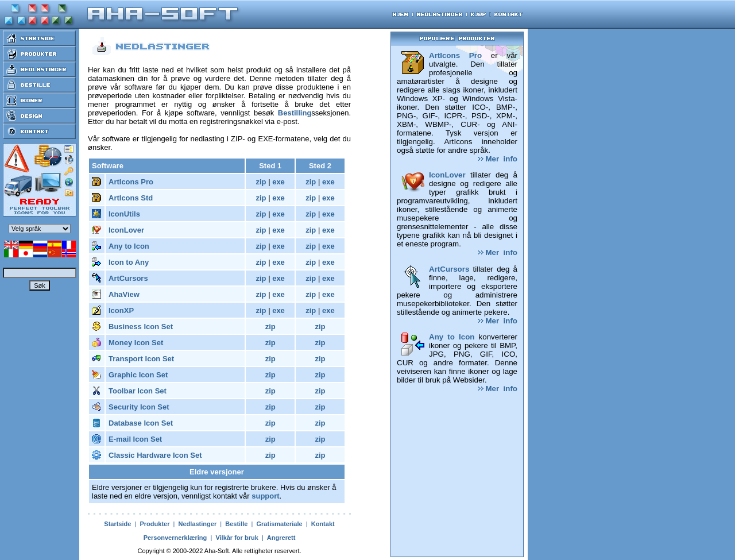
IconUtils (124, 214)
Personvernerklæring (175, 538)
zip (261, 182)
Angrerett (281, 538)
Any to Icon (129, 246)
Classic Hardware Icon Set (155, 455)
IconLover (126, 230)
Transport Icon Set (141, 359)
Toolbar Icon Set (138, 391)
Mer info (498, 159)
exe (278, 182)
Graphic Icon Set (138, 375)
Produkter (154, 524)
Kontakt (323, 524)
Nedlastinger (198, 524)
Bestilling (295, 113)
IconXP (121, 310)
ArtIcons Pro (131, 182)
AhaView (124, 294)
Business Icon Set (141, 327)
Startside (117, 524)
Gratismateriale (280, 524)
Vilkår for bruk (237, 538)
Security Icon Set (139, 407)
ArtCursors (128, 278)
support (265, 496)
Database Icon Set (141, 423)
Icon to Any (129, 262)
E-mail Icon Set (135, 439)
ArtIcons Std (131, 198)
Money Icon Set (136, 343)
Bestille (236, 524)
